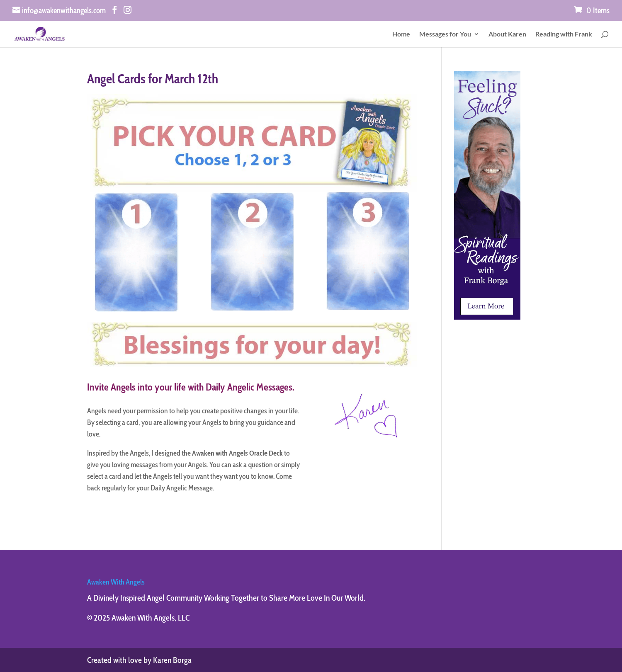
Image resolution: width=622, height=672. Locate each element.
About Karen (507, 34)
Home (401, 34)
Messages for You (445, 34)
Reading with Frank (564, 34)
